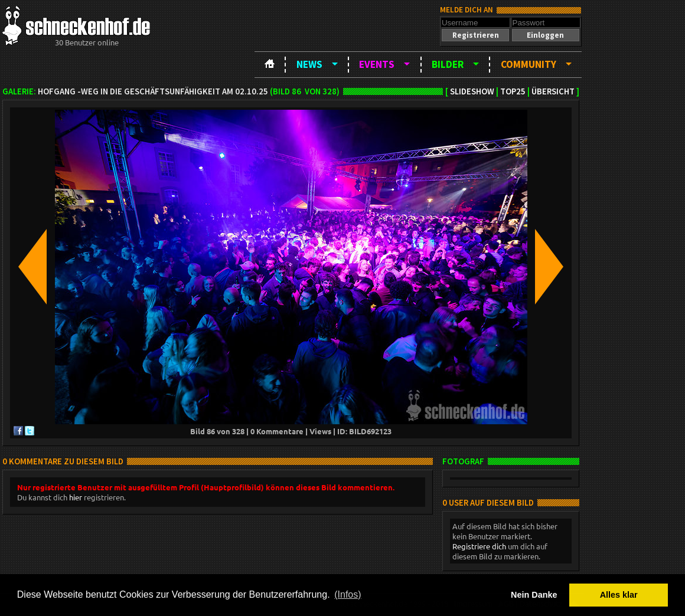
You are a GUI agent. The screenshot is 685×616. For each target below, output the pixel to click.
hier (76, 497)
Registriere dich (479, 546)
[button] (475, 35)
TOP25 (513, 91)
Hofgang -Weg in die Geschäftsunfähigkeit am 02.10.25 (153, 91)
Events (377, 64)
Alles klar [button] (619, 595)
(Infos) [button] (348, 594)
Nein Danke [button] (534, 595)
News (309, 64)
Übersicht (553, 91)
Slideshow (472, 91)
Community (529, 64)
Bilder (448, 64)
